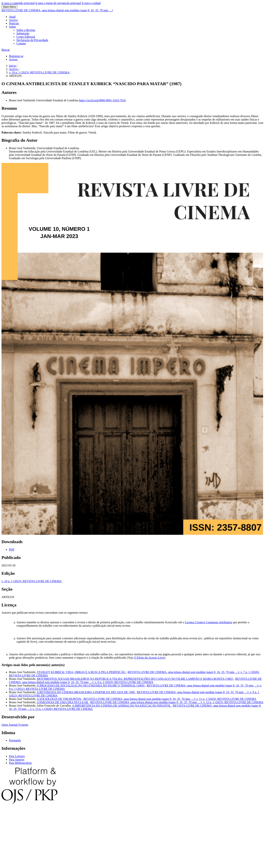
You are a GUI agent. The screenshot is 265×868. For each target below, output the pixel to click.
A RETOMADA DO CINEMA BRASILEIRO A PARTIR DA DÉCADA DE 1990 (86, 692)
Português (15, 740)
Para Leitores (17, 756)
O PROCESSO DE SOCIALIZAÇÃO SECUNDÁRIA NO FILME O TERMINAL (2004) (91, 685)
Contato (21, 43)
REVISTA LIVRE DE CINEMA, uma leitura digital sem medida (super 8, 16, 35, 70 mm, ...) (57, 10)
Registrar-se (16, 56)
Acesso (13, 59)
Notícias (14, 23)
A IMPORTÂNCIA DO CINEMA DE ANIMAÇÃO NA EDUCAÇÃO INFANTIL (122, 706)
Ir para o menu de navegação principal (58, 3)
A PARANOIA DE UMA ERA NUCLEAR (63, 702)
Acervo (13, 20)
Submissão (23, 33)
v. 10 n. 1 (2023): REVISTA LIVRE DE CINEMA (39, 72)
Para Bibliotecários (20, 763)
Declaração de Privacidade (32, 40)
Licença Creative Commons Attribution (209, 622)
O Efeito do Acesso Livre (149, 658)
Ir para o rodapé (91, 3)
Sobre (12, 27)
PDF (12, 550)
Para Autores (17, 759)
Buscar (6, 50)
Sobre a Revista (26, 30)
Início (13, 66)
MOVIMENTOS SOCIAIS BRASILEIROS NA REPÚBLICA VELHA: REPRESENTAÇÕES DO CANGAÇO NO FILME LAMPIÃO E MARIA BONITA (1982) (135, 679)
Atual (12, 17)
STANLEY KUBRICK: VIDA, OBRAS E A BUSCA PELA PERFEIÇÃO (82, 672)
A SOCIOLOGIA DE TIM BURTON (59, 699)
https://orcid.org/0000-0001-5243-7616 (102, 100)
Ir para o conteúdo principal (18, 3)
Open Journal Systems (15, 725)
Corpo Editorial (26, 37)
